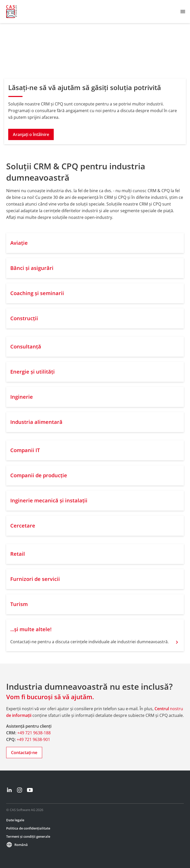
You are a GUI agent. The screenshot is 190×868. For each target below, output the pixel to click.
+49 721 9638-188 (34, 733)
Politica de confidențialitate (28, 828)
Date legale (15, 820)
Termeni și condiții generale (28, 836)
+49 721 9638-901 (33, 739)
